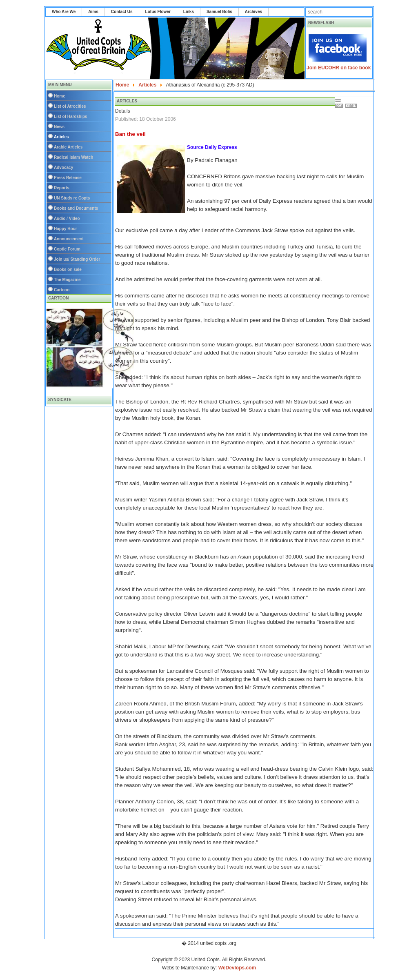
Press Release (68, 178)
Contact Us (122, 12)
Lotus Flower (158, 12)
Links (189, 12)
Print (340, 106)
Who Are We (64, 12)
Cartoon (62, 290)
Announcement (69, 239)
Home (60, 96)
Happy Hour (66, 229)
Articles (61, 137)
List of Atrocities (70, 106)
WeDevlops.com (237, 968)
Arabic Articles (68, 147)
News (59, 127)
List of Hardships (71, 116)
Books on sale (68, 269)
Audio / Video (67, 218)
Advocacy (63, 167)
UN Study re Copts (72, 198)
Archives (253, 12)
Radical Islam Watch (73, 157)
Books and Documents (76, 208)
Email (352, 106)
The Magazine (67, 280)
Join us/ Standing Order (77, 259)
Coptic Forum (67, 249)
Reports (62, 188)
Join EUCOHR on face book (339, 68)
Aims (93, 12)
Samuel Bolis (219, 12)
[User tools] (338, 100)
